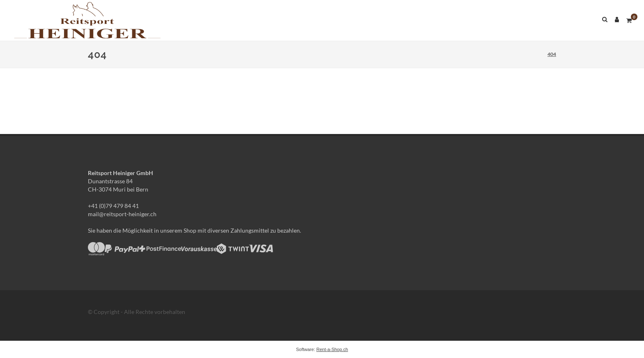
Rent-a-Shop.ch (332, 349)
